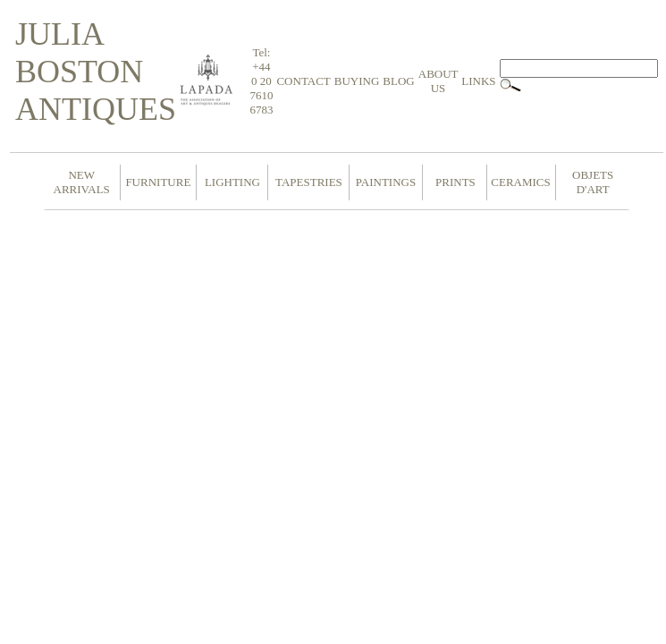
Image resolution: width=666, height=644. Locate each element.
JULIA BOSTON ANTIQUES (96, 72)
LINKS (478, 81)
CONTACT (303, 81)
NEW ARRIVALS (82, 182)
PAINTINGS (386, 182)
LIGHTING (232, 182)
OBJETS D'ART (593, 182)
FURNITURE (158, 182)
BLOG (398, 81)
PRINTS (455, 182)
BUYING (357, 81)
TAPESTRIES (309, 182)
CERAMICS (520, 182)
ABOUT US (438, 81)
